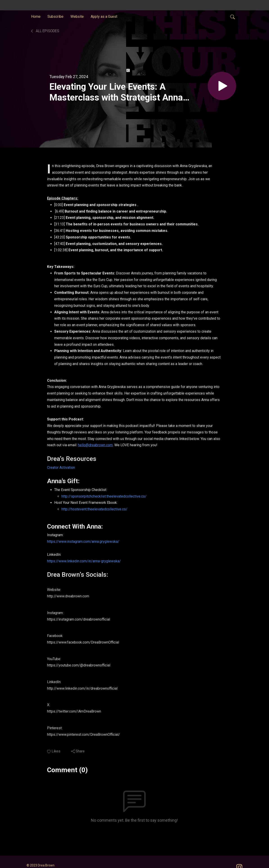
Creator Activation (61, 468)
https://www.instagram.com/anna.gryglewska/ (83, 542)
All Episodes (45, 31)
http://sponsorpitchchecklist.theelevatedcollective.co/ (104, 496)
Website (77, 17)
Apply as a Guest (104, 17)
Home (36, 17)
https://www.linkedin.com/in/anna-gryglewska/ (84, 561)
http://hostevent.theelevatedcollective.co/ (94, 509)
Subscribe (55, 17)
